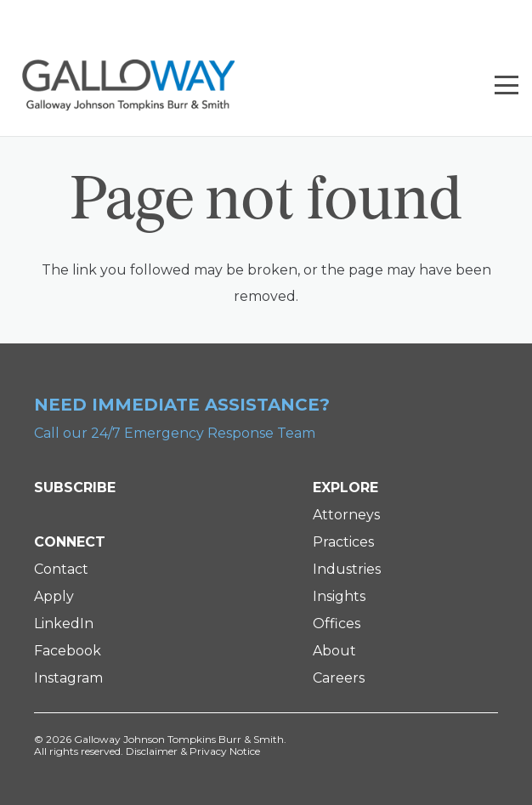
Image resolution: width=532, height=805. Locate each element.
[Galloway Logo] (128, 85)
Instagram (68, 678)
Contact (61, 569)
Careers (339, 678)
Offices (337, 624)
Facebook (68, 651)
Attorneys (346, 515)
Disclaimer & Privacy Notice (193, 751)
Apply (54, 596)
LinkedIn (64, 624)
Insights (339, 596)
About (334, 651)
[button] (507, 85)
